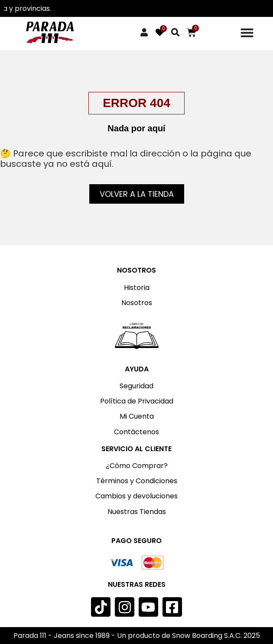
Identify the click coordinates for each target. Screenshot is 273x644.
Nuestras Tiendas (137, 512)
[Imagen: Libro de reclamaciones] (137, 336)
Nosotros (137, 303)
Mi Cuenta (137, 416)
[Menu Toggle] (247, 33)
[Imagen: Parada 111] (50, 33)
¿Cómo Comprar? (137, 466)
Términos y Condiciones (137, 481)
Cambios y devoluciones (136, 496)
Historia (137, 288)
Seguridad (136, 386)
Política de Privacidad (137, 401)
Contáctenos (136, 432)
